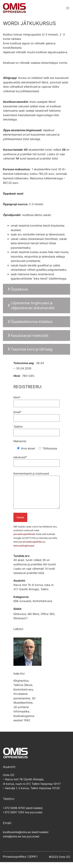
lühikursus (20, 620)
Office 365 (48, 620)
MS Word (33, 620)
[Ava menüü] (68, 8)
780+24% (28, 376)
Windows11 (21, 624)
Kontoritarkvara (42, 607)
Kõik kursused (22, 607)
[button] (36, 289)
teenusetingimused (24, 551)
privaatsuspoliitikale (25, 540)
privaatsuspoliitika (33, 548)
